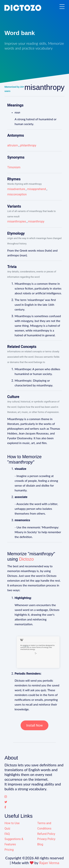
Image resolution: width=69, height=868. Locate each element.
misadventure (16, 189)
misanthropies (17, 221)
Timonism (14, 167)
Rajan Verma (49, 863)
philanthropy (28, 145)
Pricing (9, 850)
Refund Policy (46, 834)
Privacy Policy (46, 839)
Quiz (7, 828)
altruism (13, 145)
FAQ (7, 834)
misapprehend (36, 189)
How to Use (12, 823)
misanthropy (36, 221)
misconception (17, 194)
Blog (40, 844)
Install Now (35, 725)
